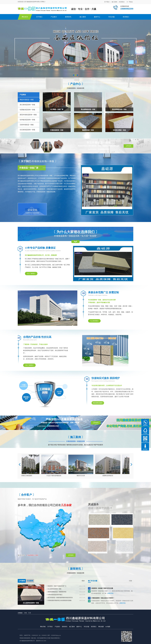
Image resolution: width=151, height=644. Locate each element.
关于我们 (107, 2)
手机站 (130, 2)
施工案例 (114, 2)
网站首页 (25, 17)
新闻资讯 (68, 17)
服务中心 (97, 17)
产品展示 (54, 17)
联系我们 (122, 2)
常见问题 (112, 17)
